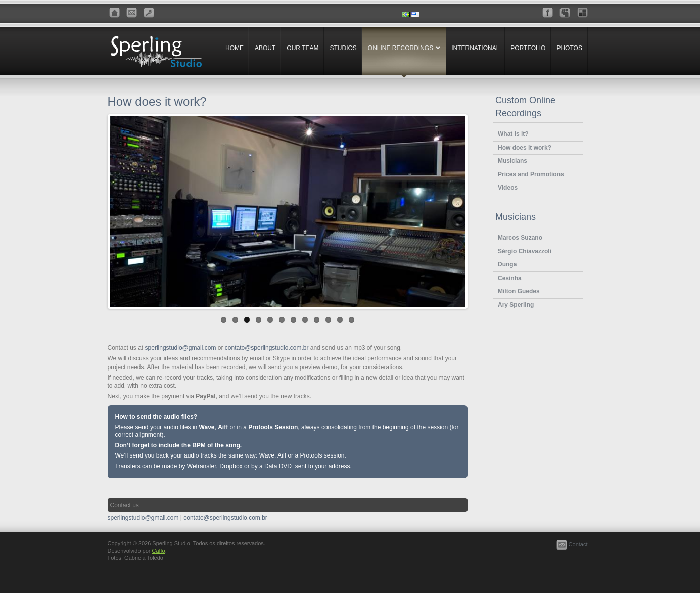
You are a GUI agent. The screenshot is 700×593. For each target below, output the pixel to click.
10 (328, 321)
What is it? (513, 134)
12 (352, 321)
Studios (343, 48)
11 (340, 321)
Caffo (159, 552)
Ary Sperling (516, 305)
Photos (569, 48)
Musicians (512, 161)
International (475, 48)
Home (235, 48)
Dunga (507, 264)
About (265, 48)
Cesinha (510, 278)
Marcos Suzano (520, 238)
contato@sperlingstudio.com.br (267, 349)
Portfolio (528, 48)
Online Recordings (401, 48)
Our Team (302, 48)
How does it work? (525, 148)
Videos (508, 188)
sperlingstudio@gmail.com (181, 349)
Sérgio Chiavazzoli (525, 251)
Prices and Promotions (531, 174)
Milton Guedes (519, 291)
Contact (572, 546)
